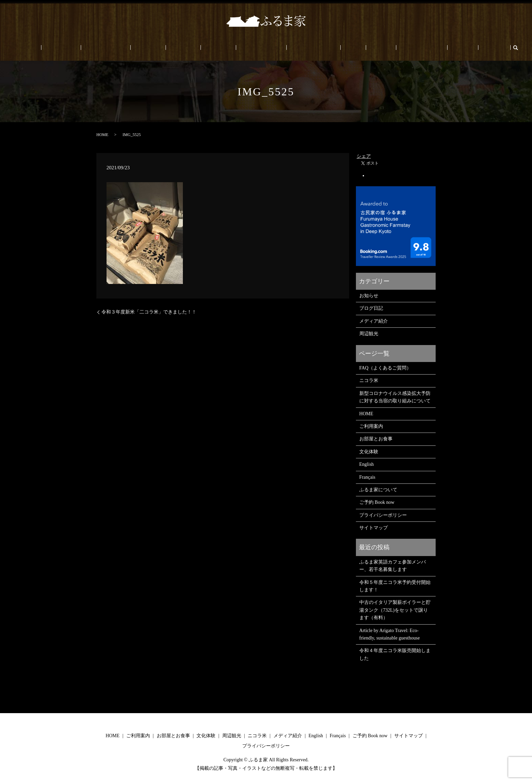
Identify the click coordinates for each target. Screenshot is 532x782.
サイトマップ (374, 528)
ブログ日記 (371, 308)
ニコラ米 (228, 48)
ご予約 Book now (384, 48)
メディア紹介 (374, 321)
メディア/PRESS (261, 48)
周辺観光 (203, 48)
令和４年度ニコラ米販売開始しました (395, 654)
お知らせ (369, 296)
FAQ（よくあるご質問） (385, 368)
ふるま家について (304, 48)
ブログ (353, 48)
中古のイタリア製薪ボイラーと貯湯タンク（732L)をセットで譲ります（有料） (395, 610)
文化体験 (177, 48)
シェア (364, 156)
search (454, 47)
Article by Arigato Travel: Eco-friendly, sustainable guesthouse (389, 634)
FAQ (334, 48)
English (415, 48)
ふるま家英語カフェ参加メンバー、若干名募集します (393, 566)
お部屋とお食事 (144, 48)
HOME (83, 48)
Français (438, 48)
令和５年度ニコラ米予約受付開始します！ (395, 586)
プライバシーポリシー (383, 515)
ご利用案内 (109, 48)
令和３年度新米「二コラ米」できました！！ (149, 312)
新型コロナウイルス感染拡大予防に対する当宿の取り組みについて (395, 397)
